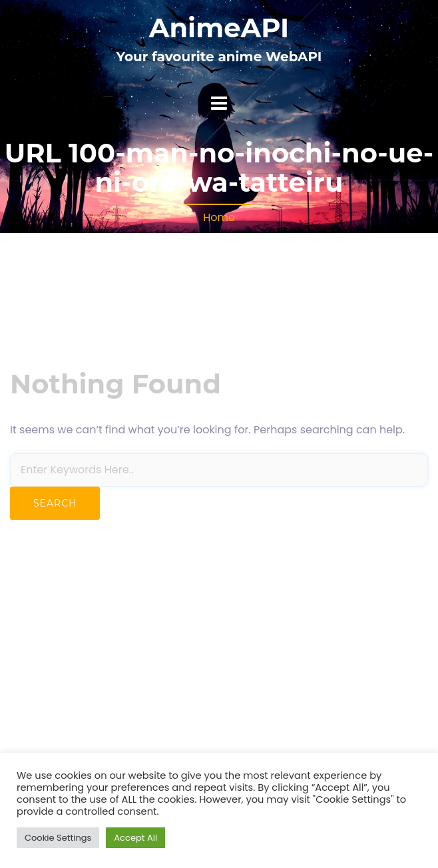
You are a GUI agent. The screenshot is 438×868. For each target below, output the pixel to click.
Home (219, 217)
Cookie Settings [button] (58, 838)
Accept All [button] (135, 838)
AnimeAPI (219, 28)
